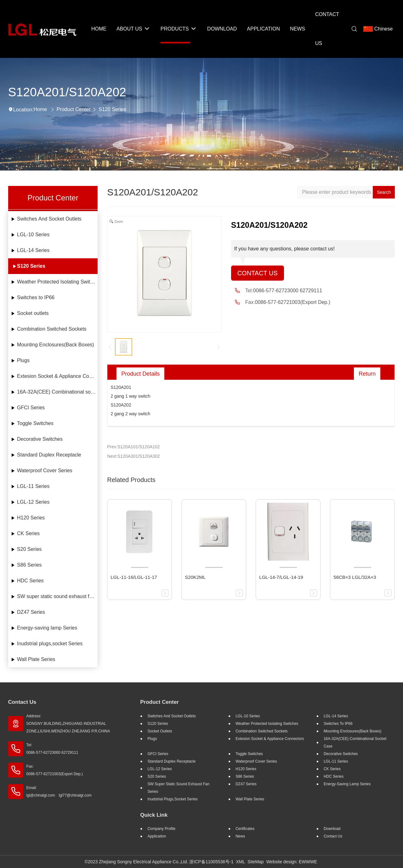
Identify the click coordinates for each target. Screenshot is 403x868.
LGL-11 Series (33, 486)
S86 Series (29, 565)
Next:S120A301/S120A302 (133, 456)
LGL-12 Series (33, 502)
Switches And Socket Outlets (49, 219)
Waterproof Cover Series (45, 470)
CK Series (28, 533)
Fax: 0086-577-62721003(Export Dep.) (55, 770)
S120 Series (112, 109)
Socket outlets (33, 313)
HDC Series (30, 581)
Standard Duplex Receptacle (49, 455)
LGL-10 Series (33, 235)
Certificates (245, 829)
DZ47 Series (31, 612)
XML (240, 862)
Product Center (74, 109)
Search (384, 192)
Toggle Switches (35, 423)
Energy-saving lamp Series (47, 628)
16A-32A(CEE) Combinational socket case (57, 392)
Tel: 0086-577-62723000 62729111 (52, 749)
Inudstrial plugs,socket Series (50, 644)
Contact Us (258, 273)
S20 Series (29, 549)
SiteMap (255, 862)
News (240, 836)
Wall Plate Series (36, 659)
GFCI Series (31, 408)
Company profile (161, 829)
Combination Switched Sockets (52, 329)
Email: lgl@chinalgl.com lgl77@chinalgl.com (59, 792)
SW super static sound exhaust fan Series (57, 596)
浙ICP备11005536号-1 (211, 862)
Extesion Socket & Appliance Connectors (57, 376)
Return (367, 374)
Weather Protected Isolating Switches (57, 282)
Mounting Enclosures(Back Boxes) (56, 345)
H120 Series (31, 518)
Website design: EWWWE (292, 862)
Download (332, 829)
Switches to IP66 (36, 297)
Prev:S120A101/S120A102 (133, 447)
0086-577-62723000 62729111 (288, 291)
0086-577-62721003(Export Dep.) (293, 302)
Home (40, 109)
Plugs (23, 360)
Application (157, 836)
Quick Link (154, 815)
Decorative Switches (40, 439)
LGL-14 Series (33, 250)
